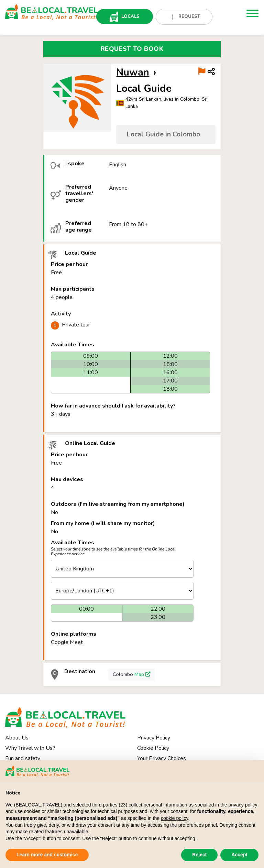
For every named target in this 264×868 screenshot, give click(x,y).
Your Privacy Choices (162, 758)
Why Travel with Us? (30, 748)
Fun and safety (23, 758)
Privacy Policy (154, 738)
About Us (17, 738)
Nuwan (133, 72)
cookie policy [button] (174, 818)
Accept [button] (239, 855)
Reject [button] (199, 855)
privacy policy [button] (243, 805)
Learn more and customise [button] (47, 855)
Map (142, 674)
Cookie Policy (153, 748)
